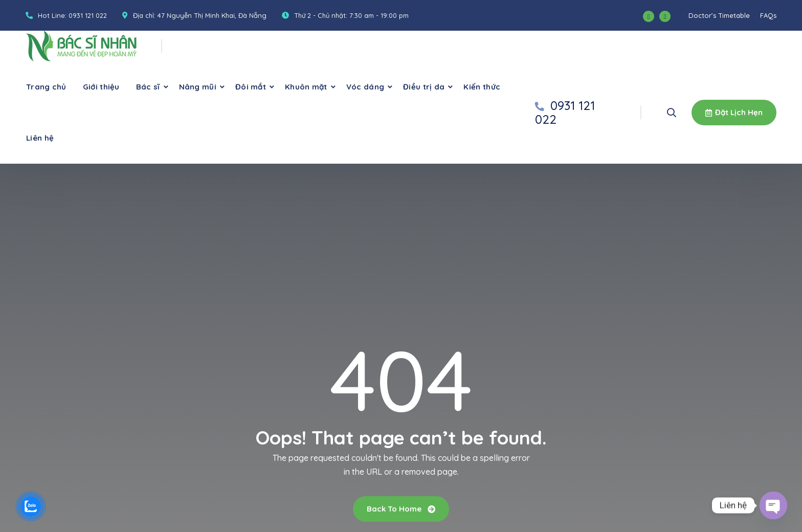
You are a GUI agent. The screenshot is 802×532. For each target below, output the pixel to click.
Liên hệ (40, 138)
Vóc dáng (365, 87)
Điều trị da (424, 87)
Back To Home (401, 509)
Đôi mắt (251, 87)
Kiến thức (482, 87)
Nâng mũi (198, 87)
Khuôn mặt (306, 87)
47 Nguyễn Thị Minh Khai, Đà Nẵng (212, 15)
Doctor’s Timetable (719, 15)
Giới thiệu (101, 87)
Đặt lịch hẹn (734, 112)
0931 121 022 (88, 15)
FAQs (768, 15)
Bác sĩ (148, 87)
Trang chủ (46, 87)
